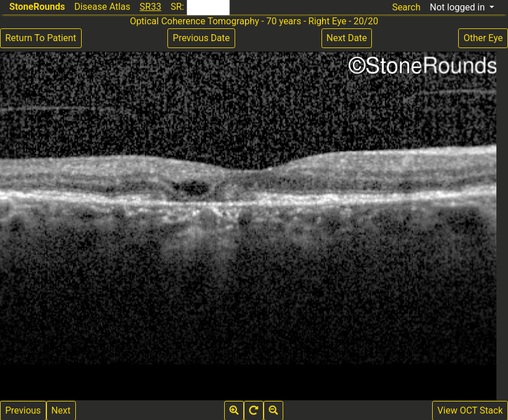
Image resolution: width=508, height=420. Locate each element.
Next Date (347, 38)
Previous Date (201, 38)
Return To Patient (41, 38)
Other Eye (483, 38)
